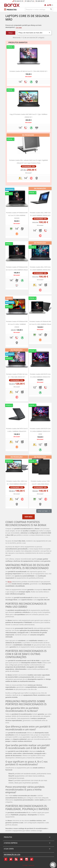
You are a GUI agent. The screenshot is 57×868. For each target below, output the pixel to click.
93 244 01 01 (19, 1)
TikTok (32, 859)
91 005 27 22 (29, 1)
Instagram (27, 859)
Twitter (11, 859)
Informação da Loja (12, 855)
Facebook (6, 859)
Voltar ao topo (44, 511)
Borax (10, 582)
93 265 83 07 (40, 1)
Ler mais (19, 27)
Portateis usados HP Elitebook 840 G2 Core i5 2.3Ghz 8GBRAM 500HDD (17, 215)
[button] (10, 9)
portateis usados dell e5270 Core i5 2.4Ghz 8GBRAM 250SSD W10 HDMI (40, 431)
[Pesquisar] (39, 9)
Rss (16, 859)
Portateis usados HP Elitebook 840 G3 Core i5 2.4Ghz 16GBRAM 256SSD (17, 324)
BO (12, 5)
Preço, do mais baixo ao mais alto (35, 33)
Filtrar (11, 33)
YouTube (21, 859)
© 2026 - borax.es (29, 865)
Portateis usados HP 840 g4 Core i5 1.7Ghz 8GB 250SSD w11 (29, 71)
